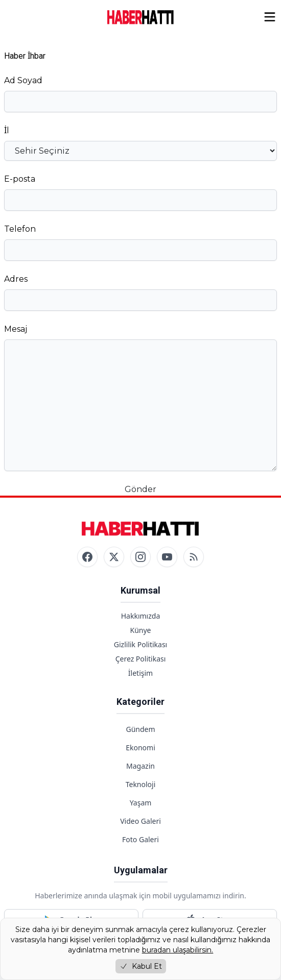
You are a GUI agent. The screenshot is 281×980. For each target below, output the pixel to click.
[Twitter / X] (114, 557)
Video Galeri (140, 821)
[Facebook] (87, 557)
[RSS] (194, 557)
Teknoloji (141, 784)
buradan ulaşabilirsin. (178, 950)
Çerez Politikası (141, 659)
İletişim (140, 673)
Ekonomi (140, 748)
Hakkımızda (141, 616)
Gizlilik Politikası (140, 644)
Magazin (140, 766)
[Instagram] (140, 557)
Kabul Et (141, 966)
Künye (140, 630)
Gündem (140, 729)
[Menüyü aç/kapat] (270, 17)
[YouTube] (167, 557)
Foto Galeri (140, 839)
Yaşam (141, 803)
